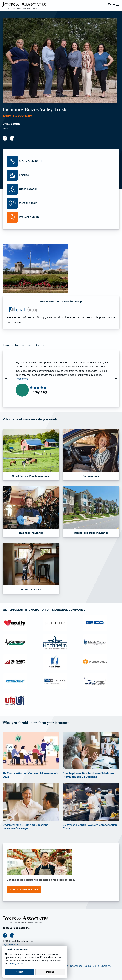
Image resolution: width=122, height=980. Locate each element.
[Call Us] (61, 161)
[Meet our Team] (61, 203)
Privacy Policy (16, 964)
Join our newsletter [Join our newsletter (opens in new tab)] (24, 890)
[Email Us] (61, 175)
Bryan (6, 128)
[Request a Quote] (61, 217)
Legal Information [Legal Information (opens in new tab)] (11, 944)
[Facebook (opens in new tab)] (6, 139)
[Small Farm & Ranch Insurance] (31, 455)
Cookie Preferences (71, 966)
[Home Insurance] (31, 568)
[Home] (25, 919)
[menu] (118, 4)
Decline (50, 972)
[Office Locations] (61, 189)
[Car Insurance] (91, 455)
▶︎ (117, 378)
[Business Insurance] (31, 512)
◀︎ (7, 378)
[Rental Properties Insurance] (91, 512)
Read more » (23, 379)
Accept (19, 972)
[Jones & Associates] (24, 5)
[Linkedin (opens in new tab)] (13, 139)
